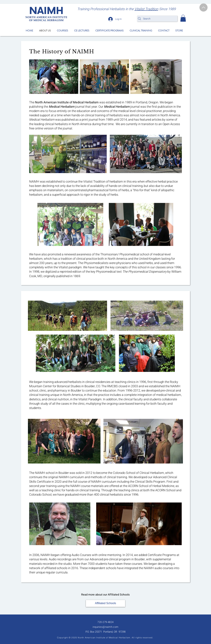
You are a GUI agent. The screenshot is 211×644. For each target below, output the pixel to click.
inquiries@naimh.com (105, 627)
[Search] (157, 19)
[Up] (204, 8)
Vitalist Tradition (146, 9)
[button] (183, 18)
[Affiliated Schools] (105, 603)
